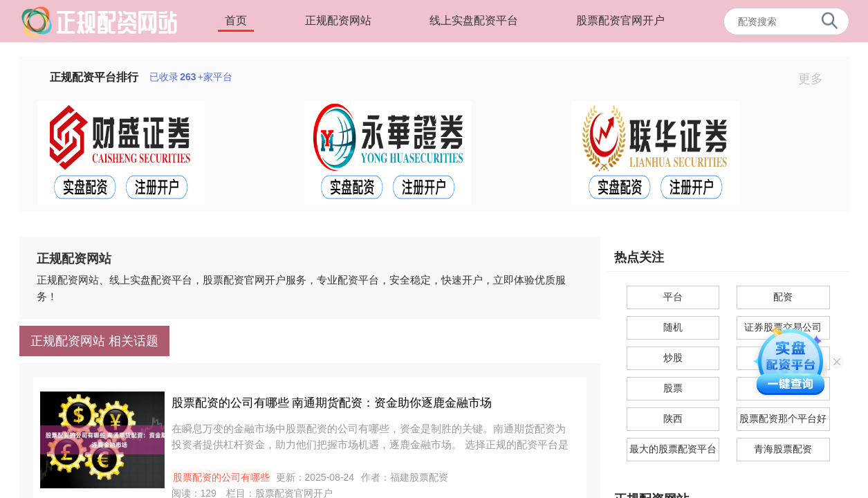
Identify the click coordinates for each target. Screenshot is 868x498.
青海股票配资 (783, 449)
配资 (783, 297)
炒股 (673, 358)
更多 (816, 79)
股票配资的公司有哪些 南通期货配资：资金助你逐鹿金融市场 (332, 403)
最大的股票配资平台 (673, 449)
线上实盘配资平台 (474, 20)
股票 (673, 388)
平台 (673, 297)
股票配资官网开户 (620, 20)
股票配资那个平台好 (783, 418)
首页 (236, 20)
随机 (673, 327)
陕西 (673, 418)
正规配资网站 (338, 20)
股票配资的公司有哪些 (221, 477)
